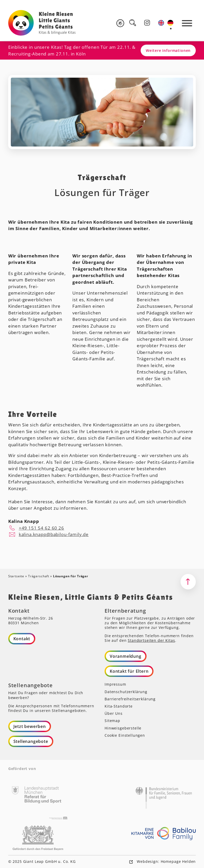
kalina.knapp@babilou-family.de (54, 534)
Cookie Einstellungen (125, 735)
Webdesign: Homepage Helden (166, 861)
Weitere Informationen (168, 50)
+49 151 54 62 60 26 (41, 528)
